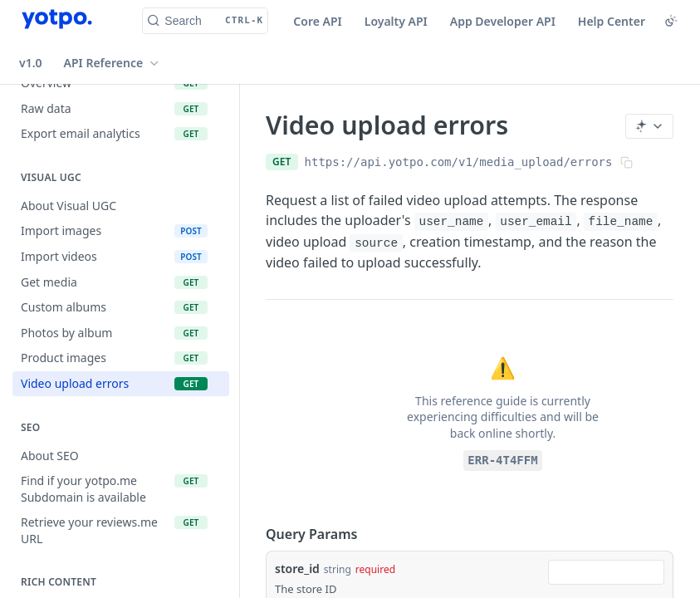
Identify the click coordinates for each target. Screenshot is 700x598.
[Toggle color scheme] (671, 21)
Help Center (612, 21)
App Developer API (503, 21)
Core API (317, 21)
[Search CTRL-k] (205, 21)
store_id (297, 569)
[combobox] (606, 572)
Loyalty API (396, 21)
